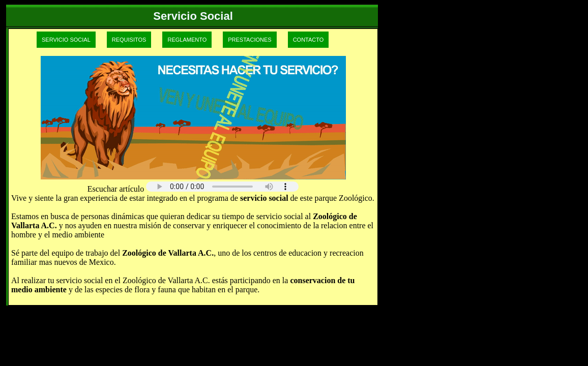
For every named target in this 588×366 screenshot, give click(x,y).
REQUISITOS (129, 40)
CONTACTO (308, 40)
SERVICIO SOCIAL (66, 40)
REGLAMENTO (187, 40)
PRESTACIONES (249, 40)
